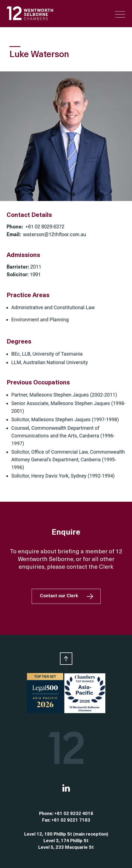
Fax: (47, 820)
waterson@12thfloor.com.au (55, 235)
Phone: (47, 814)
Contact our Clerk (59, 596)
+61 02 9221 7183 (71, 820)
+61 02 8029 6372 (45, 227)
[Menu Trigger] (120, 14)
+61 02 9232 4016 (74, 814)
